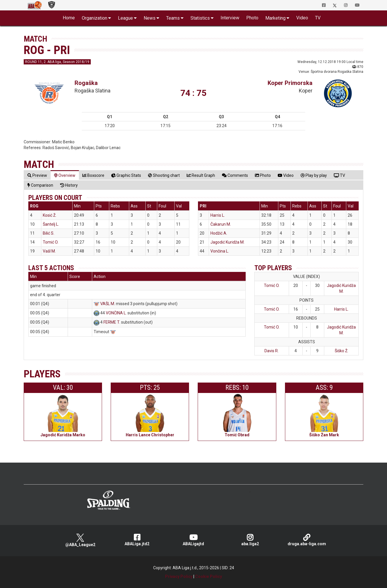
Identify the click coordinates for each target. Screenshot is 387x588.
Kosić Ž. (50, 215)
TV (318, 18)
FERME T (111, 322)
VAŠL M (107, 304)
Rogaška (86, 83)
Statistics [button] (200, 18)
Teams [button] (173, 18)
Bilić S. (49, 233)
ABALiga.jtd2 (137, 540)
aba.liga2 (250, 540)
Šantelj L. (51, 224)
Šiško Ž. (341, 351)
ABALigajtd (194, 540)
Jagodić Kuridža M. (227, 242)
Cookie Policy (209, 576)
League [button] (125, 18)
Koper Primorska (290, 83)
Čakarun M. (221, 224)
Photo (252, 18)
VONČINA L (116, 313)
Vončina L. (220, 251)
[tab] (37, 175)
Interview (230, 18)
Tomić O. (51, 242)
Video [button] (302, 18)
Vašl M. (49, 251)
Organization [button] (95, 18)
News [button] (150, 18)
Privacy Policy (179, 576)
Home (69, 18)
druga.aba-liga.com (307, 540)
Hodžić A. (219, 233)
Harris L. (218, 215)
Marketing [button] (275, 18)
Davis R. (272, 351)
